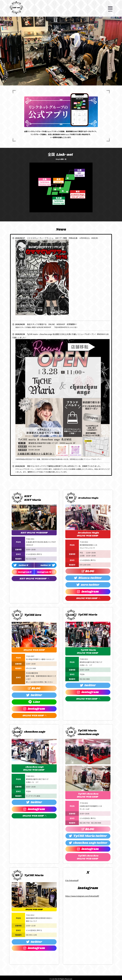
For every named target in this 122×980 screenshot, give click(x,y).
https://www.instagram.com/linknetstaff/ (82, 896)
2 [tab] (49, 87)
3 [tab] (53, 87)
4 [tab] (56, 87)
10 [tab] (76, 87)
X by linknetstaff (72, 880)
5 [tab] (59, 87)
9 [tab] (73, 87)
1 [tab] (46, 87)
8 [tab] (69, 87)
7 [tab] (66, 87)
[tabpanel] (61, 51)
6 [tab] (63, 87)
